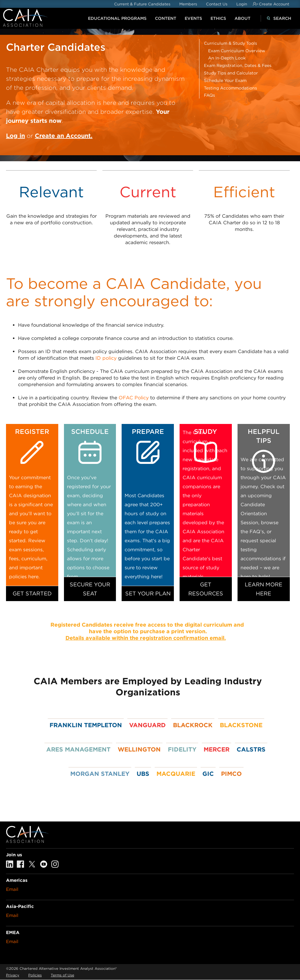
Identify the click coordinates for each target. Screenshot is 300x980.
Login (242, 4)
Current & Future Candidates (142, 4)
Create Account (274, 4)
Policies (35, 975)
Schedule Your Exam (225, 80)
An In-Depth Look (227, 58)
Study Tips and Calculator (231, 73)
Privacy (13, 975)
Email (12, 889)
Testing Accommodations (230, 88)
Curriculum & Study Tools (230, 43)
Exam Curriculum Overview (237, 51)
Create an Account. (64, 136)
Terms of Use (62, 975)
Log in (15, 136)
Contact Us (217, 4)
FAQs (209, 95)
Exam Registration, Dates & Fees (238, 65)
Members (188, 4)
